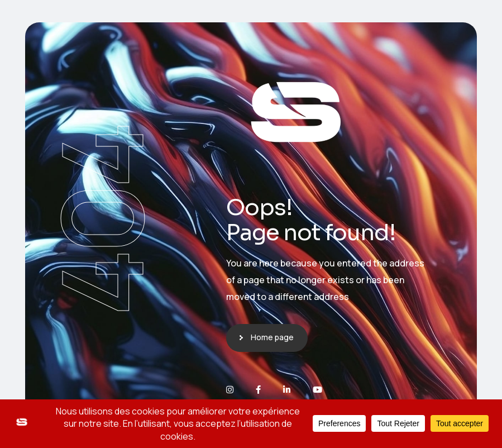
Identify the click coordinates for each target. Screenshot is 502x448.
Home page (272, 337)
